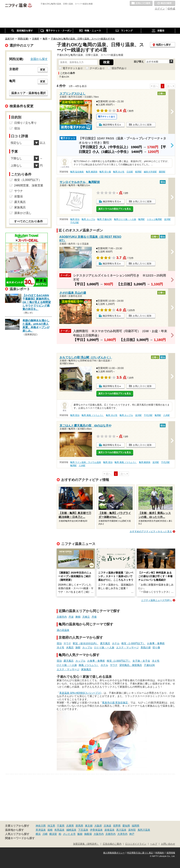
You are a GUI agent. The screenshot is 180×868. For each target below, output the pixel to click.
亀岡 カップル (88, 219)
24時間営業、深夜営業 (29, 185)
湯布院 (132, 830)
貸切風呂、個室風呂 (131, 665)
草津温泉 (41, 830)
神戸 (132, 834)
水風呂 (70, 647)
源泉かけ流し (23, 213)
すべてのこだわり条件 (28, 221)
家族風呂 (86, 669)
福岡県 (136, 826)
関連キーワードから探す (20, 838)
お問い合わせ (168, 844)
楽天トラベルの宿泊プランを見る (115, 209)
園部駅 (162, 172)
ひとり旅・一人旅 (104, 647)
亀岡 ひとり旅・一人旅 (125, 219)
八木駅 (166, 415)
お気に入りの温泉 (141, 3)
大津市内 (122, 834)
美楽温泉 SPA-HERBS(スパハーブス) (80, 693)
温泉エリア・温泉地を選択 (28, 93)
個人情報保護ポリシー (114, 853)
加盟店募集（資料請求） (86, 844)
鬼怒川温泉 (144, 830)
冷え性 (60, 647)
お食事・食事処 (156, 643)
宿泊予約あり (119, 68)
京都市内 (62, 617)
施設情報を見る (111, 125)
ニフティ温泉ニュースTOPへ (156, 600)
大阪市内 (99, 834)
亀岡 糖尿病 (92, 172)
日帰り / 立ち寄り (25, 123)
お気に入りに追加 (142, 125)
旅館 (78, 647)
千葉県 (61, 826)
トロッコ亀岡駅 (154, 219)
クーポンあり (97, 68)
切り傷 (156, 647)
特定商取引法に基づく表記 (140, 853)
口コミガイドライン (136, 844)
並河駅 (167, 219)
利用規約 (160, 853)
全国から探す (39, 59)
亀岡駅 (141, 219)
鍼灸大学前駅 (150, 172)
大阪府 (98, 826)
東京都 (89, 826)
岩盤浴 (19, 196)
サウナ (67, 643)
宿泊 (59, 643)
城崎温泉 (71, 830)
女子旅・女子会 (141, 661)
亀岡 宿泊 (75, 219)
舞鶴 (78, 617)
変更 (43, 70)
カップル (87, 647)
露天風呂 (105, 643)
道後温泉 (109, 830)
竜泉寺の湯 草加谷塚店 (115, 703)
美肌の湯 (146, 647)
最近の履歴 (165, 3)
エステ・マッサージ (127, 647)
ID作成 (171, 9)
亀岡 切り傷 (105, 172)
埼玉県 (51, 826)
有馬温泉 (59, 830)
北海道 (107, 826)
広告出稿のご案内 (112, 844)
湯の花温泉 (63, 630)
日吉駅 (130, 172)
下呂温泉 (83, 830)
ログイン (160, 9)
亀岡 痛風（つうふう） (93, 415)
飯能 (80, 834)
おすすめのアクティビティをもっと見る (151, 531)
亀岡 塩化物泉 (77, 172)
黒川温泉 (121, 830)
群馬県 (79, 826)
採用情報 (171, 853)
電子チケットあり (73, 68)
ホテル (116, 643)
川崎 (45, 834)
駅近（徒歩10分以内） (86, 643)
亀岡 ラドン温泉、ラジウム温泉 (86, 462)
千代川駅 (75, 223)
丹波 (71, 617)
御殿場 (88, 834)
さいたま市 (69, 834)
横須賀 (53, 834)
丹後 (94, 617)
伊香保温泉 (96, 830)
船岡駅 (138, 172)
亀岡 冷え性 (119, 172)
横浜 (38, 834)
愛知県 (126, 826)
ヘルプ (154, 844)
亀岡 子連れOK (104, 219)
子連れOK (149, 665)
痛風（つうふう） (89, 665)
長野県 (117, 826)
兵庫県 (70, 826)
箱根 (50, 830)
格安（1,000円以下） (133, 643)
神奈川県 (41, 826)
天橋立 (86, 617)
